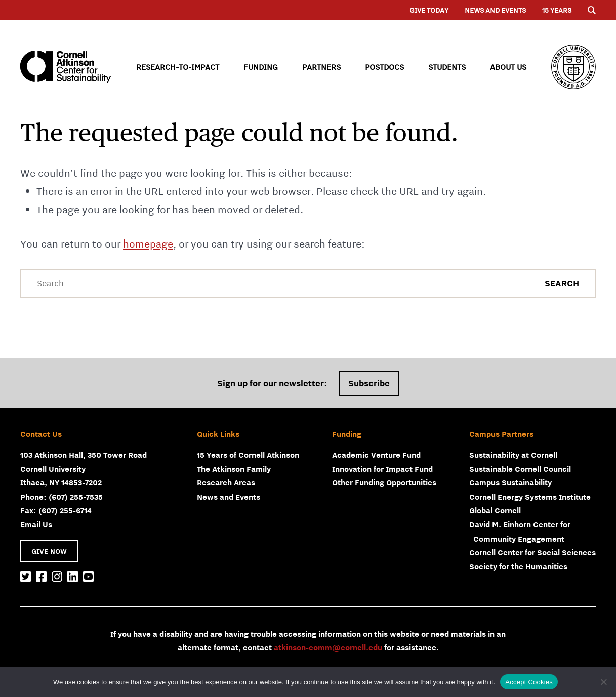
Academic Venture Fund (376, 455)
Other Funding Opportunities (384, 482)
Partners (321, 67)
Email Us (36, 524)
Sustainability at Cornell (513, 455)
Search (562, 283)
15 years (557, 10)
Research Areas (226, 482)
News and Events (495, 10)
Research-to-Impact (178, 67)
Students (447, 67)
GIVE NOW (49, 551)
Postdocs (384, 67)
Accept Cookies (529, 682)
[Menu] (592, 10)
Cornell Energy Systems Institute (530, 497)
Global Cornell (495, 510)
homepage (148, 244)
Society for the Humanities (518, 566)
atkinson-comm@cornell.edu (328, 647)
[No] (603, 682)
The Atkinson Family (234, 469)
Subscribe (369, 383)
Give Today (429, 10)
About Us (508, 67)
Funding (261, 67)
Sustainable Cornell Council (520, 469)
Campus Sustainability (510, 482)
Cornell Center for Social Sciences (532, 552)
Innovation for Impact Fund (382, 469)
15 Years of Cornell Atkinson (248, 455)
